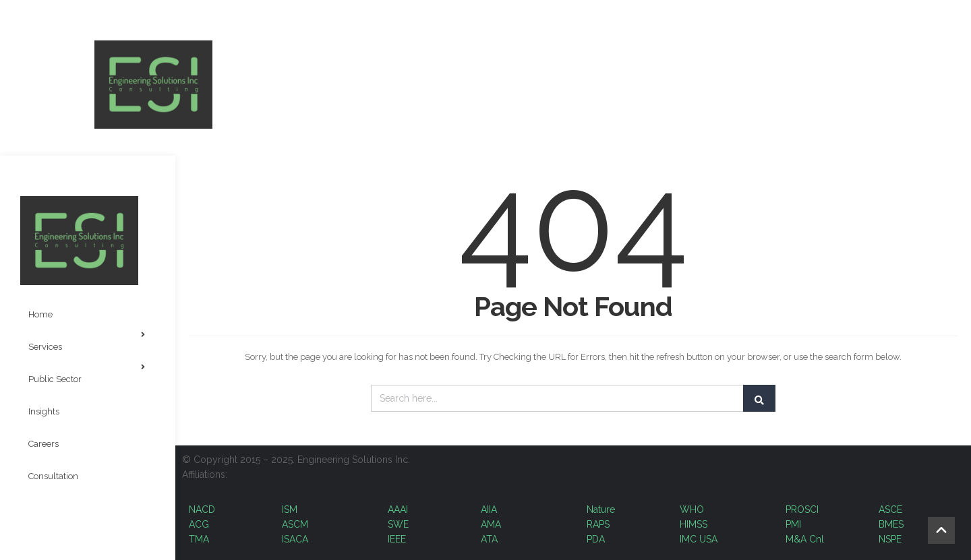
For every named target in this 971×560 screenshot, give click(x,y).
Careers (43, 444)
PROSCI (802, 509)
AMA (491, 524)
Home (40, 314)
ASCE (890, 509)
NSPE (890, 539)
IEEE (397, 539)
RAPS (598, 524)
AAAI (398, 509)
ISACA (295, 539)
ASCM (295, 524)
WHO (692, 509)
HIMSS (694, 524)
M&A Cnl (805, 539)
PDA (596, 539)
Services (87, 341)
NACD (202, 509)
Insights (44, 411)
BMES (891, 524)
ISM (290, 509)
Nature (601, 509)
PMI (795, 524)
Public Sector (87, 374)
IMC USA (699, 539)
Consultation (53, 476)
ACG (199, 524)
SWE (398, 524)
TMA (199, 539)
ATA (489, 539)
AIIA (489, 509)
